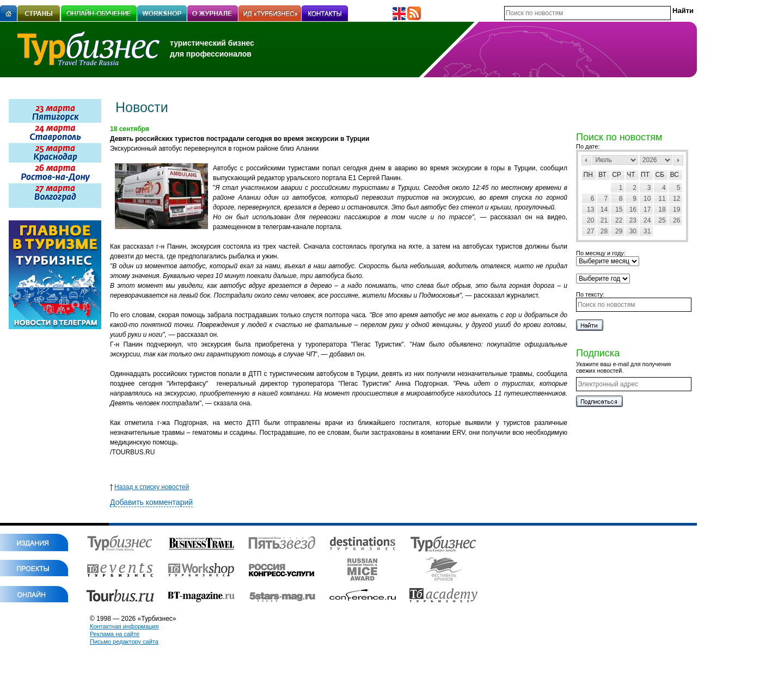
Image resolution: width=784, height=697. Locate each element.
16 (633, 209)
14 (604, 209)
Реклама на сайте (115, 634)
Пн (588, 175)
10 (647, 199)
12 (676, 199)
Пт (645, 175)
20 (590, 220)
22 (619, 220)
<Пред (586, 160)
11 (662, 199)
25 (662, 220)
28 (604, 231)
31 (647, 231)
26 (676, 220)
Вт (602, 175)
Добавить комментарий (151, 502)
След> (678, 160)
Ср (617, 175)
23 (633, 220)
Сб (660, 175)
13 (590, 209)
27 (590, 231)
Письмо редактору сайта (124, 642)
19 (676, 209)
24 (647, 220)
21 (604, 220)
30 (633, 231)
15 (619, 209)
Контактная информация (124, 626)
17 (647, 209)
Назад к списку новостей (149, 487)
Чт (631, 175)
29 (619, 231)
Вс (675, 175)
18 (662, 209)
